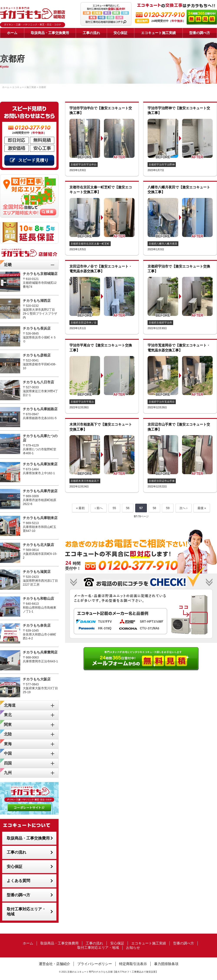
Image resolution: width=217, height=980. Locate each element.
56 (128, 508)
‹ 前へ (99, 508)
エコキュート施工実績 (158, 33)
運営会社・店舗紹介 (54, 964)
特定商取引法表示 (133, 964)
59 (168, 508)
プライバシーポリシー (95, 964)
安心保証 (120, 33)
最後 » (202, 508)
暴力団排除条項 (166, 964)
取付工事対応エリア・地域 (26, 912)
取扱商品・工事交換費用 (50, 33)
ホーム (12, 33)
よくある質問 (18, 881)
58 (155, 508)
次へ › (183, 508)
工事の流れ (91, 33)
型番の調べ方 (200, 33)
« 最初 (81, 508)
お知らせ (133, 948)
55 (114, 508)
